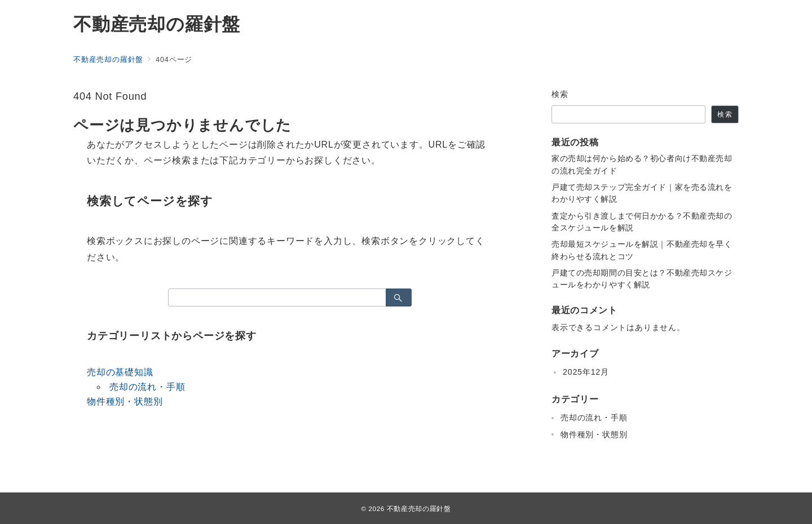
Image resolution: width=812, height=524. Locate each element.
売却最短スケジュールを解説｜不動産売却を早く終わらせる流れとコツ (642, 250)
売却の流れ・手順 (147, 387)
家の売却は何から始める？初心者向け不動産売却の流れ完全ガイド (642, 164)
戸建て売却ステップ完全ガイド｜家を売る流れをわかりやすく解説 (642, 193)
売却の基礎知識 (120, 372)
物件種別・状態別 (125, 401)
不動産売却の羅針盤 (157, 24)
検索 (560, 94)
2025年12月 (586, 372)
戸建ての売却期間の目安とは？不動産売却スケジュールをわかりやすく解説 (642, 279)
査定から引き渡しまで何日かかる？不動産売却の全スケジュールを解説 (642, 222)
